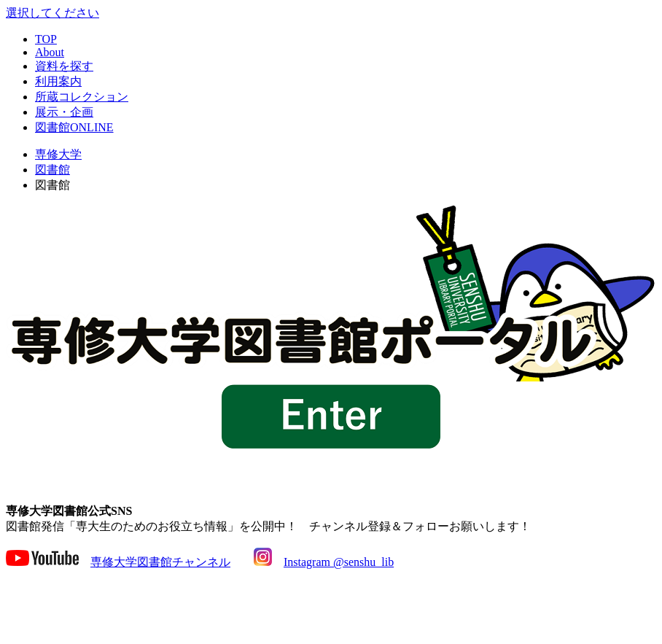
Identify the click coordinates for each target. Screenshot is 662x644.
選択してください (52, 13)
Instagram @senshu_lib (339, 562)
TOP (46, 39)
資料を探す (64, 66)
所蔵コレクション (82, 97)
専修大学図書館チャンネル (160, 562)
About (50, 52)
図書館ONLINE (74, 127)
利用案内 (58, 81)
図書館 (52, 170)
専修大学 (58, 154)
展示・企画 (64, 112)
